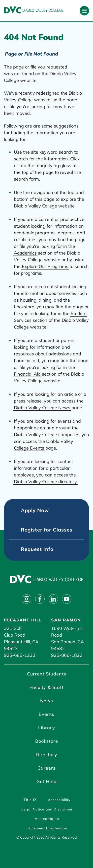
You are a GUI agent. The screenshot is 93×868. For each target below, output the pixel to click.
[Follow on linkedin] (53, 599)
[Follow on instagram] (27, 599)
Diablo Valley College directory (45, 482)
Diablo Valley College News (42, 408)
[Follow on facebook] (40, 599)
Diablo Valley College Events (44, 445)
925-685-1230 (20, 655)
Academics (25, 253)
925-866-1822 (67, 655)
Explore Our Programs (45, 266)
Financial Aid (27, 374)
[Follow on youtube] (67, 599)
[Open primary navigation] (84, 11)
